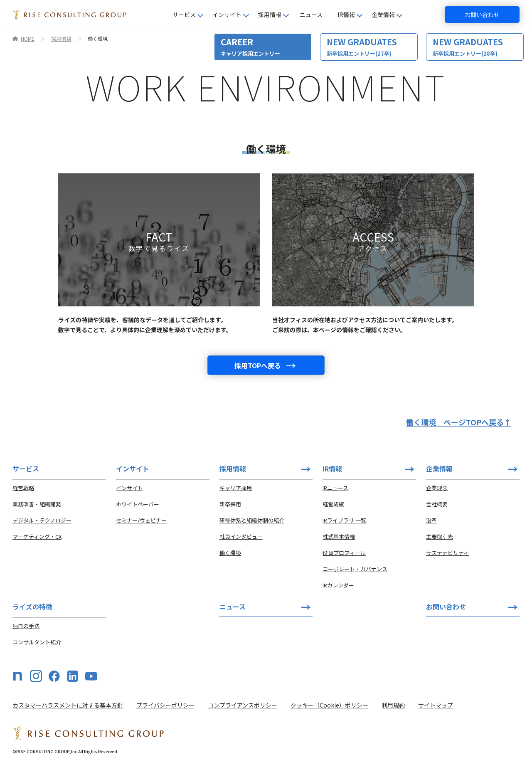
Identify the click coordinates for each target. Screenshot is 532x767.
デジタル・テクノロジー (42, 520)
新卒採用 (230, 504)
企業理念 (437, 488)
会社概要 (437, 504)
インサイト (129, 488)
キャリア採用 (236, 488)
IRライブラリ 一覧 (344, 520)
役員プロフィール (344, 553)
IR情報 (332, 469)
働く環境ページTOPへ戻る (459, 422)
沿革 (431, 520)
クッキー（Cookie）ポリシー (329, 705)
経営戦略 (23, 488)
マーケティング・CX (37, 536)
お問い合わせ (482, 15)
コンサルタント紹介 (37, 642)
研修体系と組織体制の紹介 (252, 520)
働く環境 (230, 553)
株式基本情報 (339, 536)
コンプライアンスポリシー (243, 705)
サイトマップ (436, 705)
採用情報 (61, 39)
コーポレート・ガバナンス (355, 569)
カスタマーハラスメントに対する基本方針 (68, 705)
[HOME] (69, 15)
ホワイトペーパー (138, 504)
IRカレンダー (338, 585)
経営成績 (333, 504)
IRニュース (335, 488)
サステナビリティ (447, 553)
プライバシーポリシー (165, 705)
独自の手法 (26, 626)
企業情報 (439, 469)
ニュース (311, 15)
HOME (28, 39)
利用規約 (393, 705)
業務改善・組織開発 (37, 504)
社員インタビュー (241, 536)
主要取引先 (440, 536)
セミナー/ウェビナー (141, 520)
